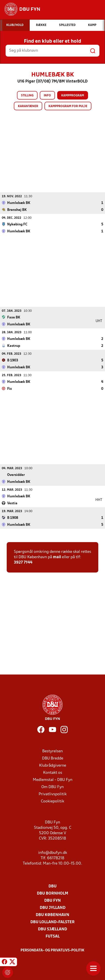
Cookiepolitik (52, 801)
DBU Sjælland (52, 929)
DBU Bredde (53, 758)
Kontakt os (53, 773)
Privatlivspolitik (53, 794)
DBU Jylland (53, 908)
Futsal (53, 936)
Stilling (27, 96)
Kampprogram (73, 96)
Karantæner (28, 106)
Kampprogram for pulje (68, 106)
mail (57, 557)
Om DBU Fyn (52, 787)
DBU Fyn (52, 900)
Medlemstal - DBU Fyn (53, 780)
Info (47, 96)
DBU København (52, 915)
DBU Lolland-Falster (52, 922)
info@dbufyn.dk (53, 853)
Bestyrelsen (52, 751)
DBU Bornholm (52, 893)
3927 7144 (23, 562)
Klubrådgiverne (53, 765)
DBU (52, 886)
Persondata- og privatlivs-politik (52, 950)
